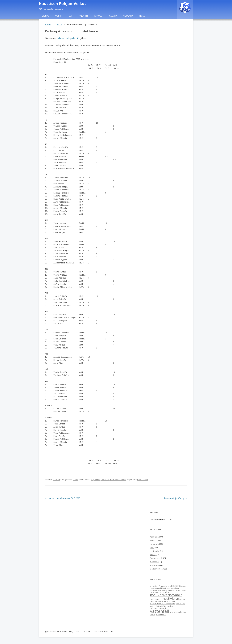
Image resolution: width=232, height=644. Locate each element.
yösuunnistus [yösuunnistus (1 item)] (161, 615)
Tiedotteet (155, 562)
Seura (142, 16)
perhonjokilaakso (118, 480)
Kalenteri (83, 16)
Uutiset (59, 16)
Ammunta (154, 537)
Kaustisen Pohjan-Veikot (63, 4)
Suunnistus (155, 558)
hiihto (98, 480)
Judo (152, 547)
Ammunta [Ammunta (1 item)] (163, 586)
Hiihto (59, 24)
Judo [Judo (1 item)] (168, 588)
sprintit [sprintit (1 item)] (153, 606)
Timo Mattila (142, 480)
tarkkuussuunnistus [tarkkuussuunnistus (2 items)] (159, 608)
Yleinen (153, 565)
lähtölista (105, 480)
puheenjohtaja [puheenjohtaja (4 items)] (158, 603)
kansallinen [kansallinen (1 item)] (175, 588)
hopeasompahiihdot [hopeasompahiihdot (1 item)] (158, 588)
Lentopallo (155, 551)
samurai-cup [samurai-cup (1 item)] (181, 604)
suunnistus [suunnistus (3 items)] (161, 606)
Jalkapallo (154, 544)
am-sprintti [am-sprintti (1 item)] (154, 586)
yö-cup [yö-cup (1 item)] (153, 615)
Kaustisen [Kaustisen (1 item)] (154, 590)
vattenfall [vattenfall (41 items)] (159, 611)
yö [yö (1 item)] (186, 612)
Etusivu (45, 16)
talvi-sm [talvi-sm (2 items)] (171, 606)
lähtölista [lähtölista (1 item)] (183, 590)
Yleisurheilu (155, 569)
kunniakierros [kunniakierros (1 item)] (173, 590)
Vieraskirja (128, 16)
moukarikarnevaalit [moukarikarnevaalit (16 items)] (166, 595)
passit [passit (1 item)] (152, 601)
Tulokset (98, 16)
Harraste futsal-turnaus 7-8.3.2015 (63, 498)
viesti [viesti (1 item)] (171, 612)
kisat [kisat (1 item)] (160, 590)
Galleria (113, 16)
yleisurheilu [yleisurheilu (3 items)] (179, 612)
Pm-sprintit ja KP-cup (176, 498)
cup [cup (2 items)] (169, 586)
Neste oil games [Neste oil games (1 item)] (156, 599)
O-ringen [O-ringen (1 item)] (184, 599)
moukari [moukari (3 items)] (166, 592)
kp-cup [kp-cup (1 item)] (165, 590)
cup (93, 480)
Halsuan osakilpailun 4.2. (68, 38)
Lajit (71, 16)
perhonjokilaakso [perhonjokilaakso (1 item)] (161, 601)
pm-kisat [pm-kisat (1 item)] (172, 601)
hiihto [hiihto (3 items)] (174, 586)
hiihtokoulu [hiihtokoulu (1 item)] (182, 586)
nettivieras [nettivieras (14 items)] (171, 598)
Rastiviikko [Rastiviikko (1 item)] (171, 604)
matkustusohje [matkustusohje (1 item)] (156, 592)
